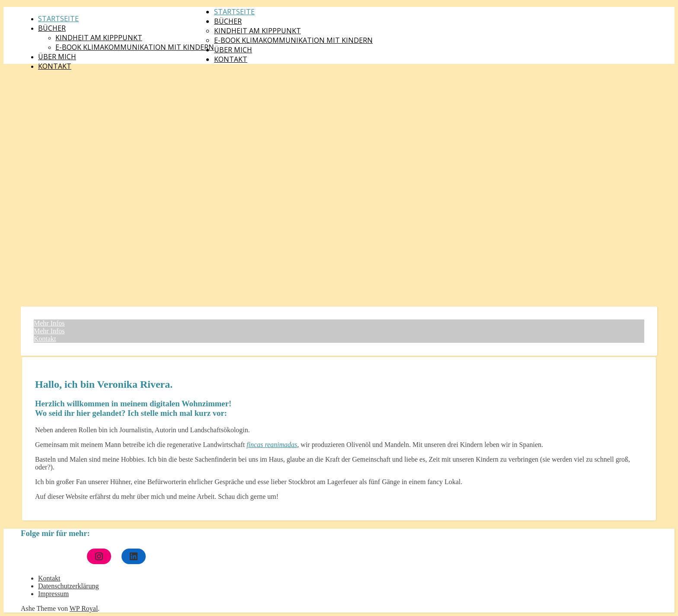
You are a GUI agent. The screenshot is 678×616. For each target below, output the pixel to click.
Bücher (52, 28)
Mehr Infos (49, 323)
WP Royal (84, 608)
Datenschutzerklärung (68, 586)
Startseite (58, 19)
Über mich (57, 57)
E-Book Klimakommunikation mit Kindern (135, 47)
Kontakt (55, 66)
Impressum (53, 594)
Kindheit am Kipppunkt (99, 38)
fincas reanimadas (272, 445)
